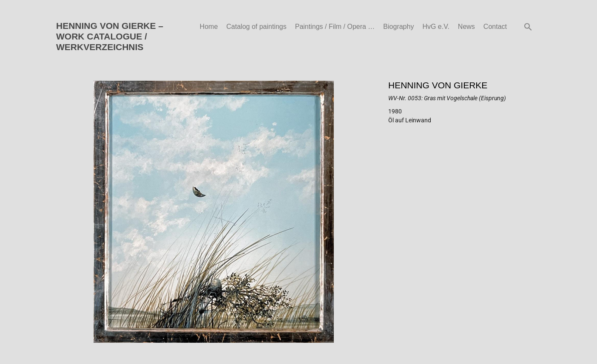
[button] (528, 27)
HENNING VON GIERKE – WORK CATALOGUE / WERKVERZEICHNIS (110, 36)
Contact (495, 27)
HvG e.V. (436, 27)
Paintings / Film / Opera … (335, 27)
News (466, 27)
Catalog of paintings (256, 27)
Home (209, 27)
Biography (398, 27)
